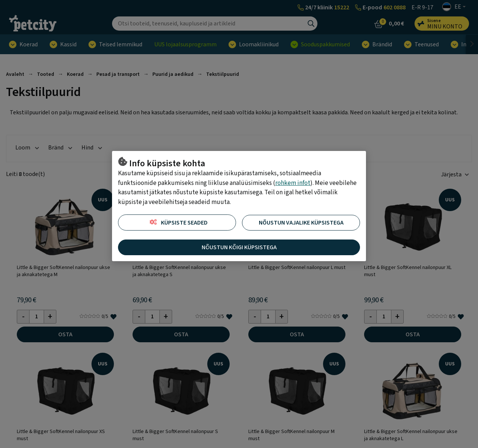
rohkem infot (293, 183)
